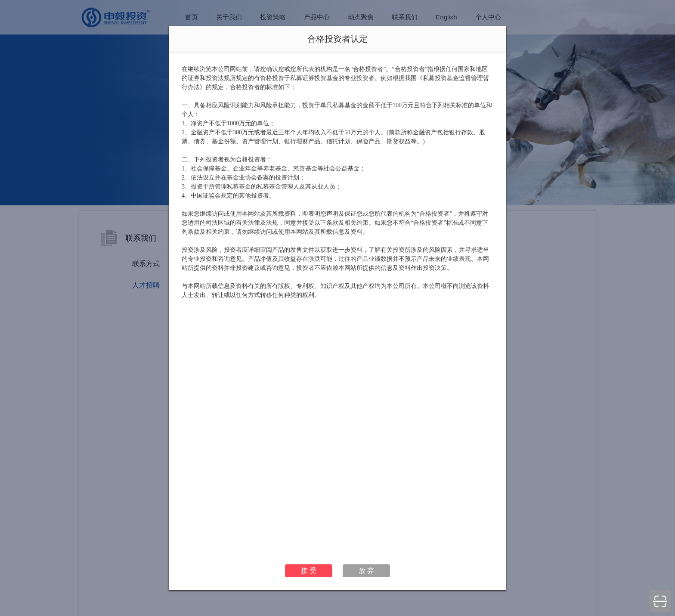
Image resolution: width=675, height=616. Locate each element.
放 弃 (366, 571)
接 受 (309, 571)
